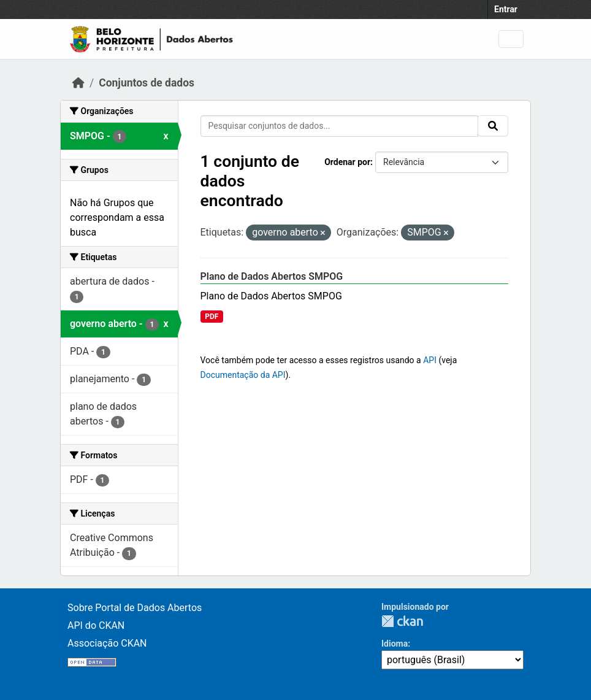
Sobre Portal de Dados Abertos (135, 608)
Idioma (395, 644)
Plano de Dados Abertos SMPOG (272, 276)
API (430, 360)
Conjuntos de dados (147, 83)
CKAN (402, 621)
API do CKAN (96, 625)
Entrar (506, 9)
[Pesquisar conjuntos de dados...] (340, 126)
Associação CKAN (107, 643)
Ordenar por (347, 162)
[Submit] (493, 126)
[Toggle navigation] (511, 39)
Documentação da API (243, 375)
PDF (212, 317)
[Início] (78, 83)
